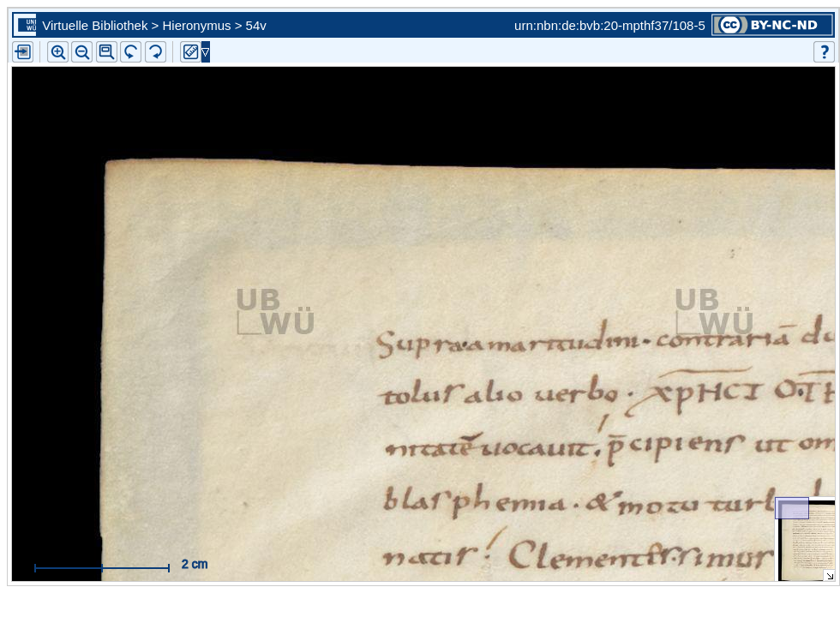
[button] (107, 52)
